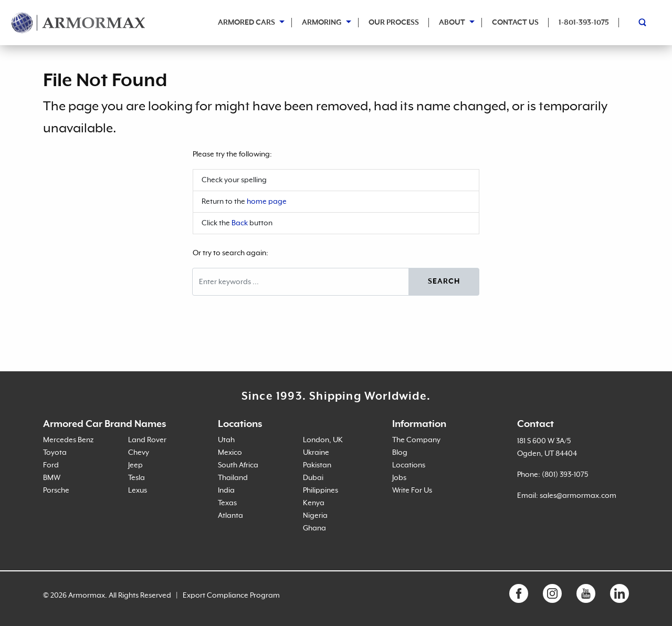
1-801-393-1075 (584, 23)
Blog (400, 453)
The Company (416, 440)
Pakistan (317, 465)
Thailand (233, 478)
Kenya (314, 503)
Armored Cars (246, 23)
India (226, 491)
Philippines (321, 491)
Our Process (394, 23)
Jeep (135, 465)
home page (267, 202)
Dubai (313, 478)
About (452, 23)
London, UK (323, 440)
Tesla (136, 478)
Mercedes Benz (68, 440)
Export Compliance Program (231, 596)
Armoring (322, 23)
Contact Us (515, 23)
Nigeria (315, 516)
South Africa (238, 465)
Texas (227, 503)
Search (444, 281)
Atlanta (230, 516)
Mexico (230, 453)
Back (240, 223)
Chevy (139, 453)
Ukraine (316, 453)
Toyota (55, 453)
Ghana (314, 528)
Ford (51, 465)
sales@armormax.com (578, 496)
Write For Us (412, 491)
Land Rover (147, 440)
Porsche (56, 491)
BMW (52, 478)
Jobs (399, 478)
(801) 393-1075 (565, 475)
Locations (409, 465)
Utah (226, 440)
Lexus (138, 491)
